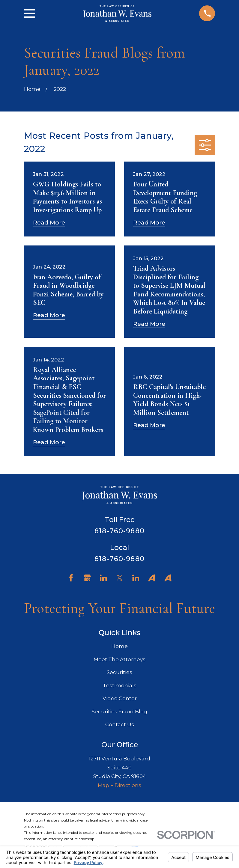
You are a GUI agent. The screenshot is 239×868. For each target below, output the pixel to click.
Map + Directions (120, 785)
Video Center (120, 698)
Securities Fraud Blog (120, 712)
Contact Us (120, 724)
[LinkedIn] (103, 578)
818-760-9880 (120, 531)
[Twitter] (120, 578)
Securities (120, 672)
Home (120, 646)
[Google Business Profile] (87, 578)
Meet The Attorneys (120, 659)
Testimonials (120, 685)
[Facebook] (71, 578)
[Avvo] (152, 578)
